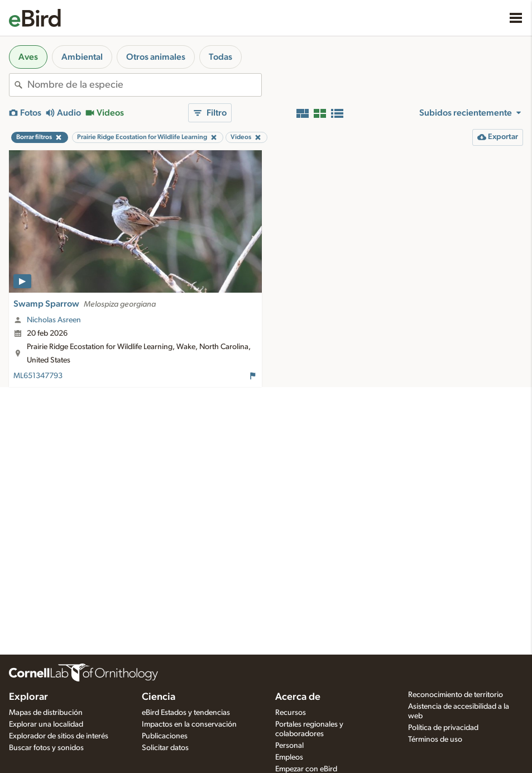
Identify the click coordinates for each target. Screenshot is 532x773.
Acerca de (298, 697)
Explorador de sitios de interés (59, 736)
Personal (289, 746)
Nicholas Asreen (54, 320)
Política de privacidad (443, 728)
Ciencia (159, 697)
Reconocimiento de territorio (456, 695)
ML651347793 (38, 376)
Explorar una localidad (46, 724)
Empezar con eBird (306, 769)
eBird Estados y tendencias (186, 713)
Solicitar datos (165, 748)
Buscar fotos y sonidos (46, 748)
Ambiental (82, 57)
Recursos (291, 713)
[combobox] (144, 85)
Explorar (28, 697)
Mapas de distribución (46, 713)
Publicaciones (165, 736)
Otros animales (156, 57)
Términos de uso (435, 739)
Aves (28, 57)
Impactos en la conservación (189, 724)
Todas (221, 57)
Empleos (289, 757)
